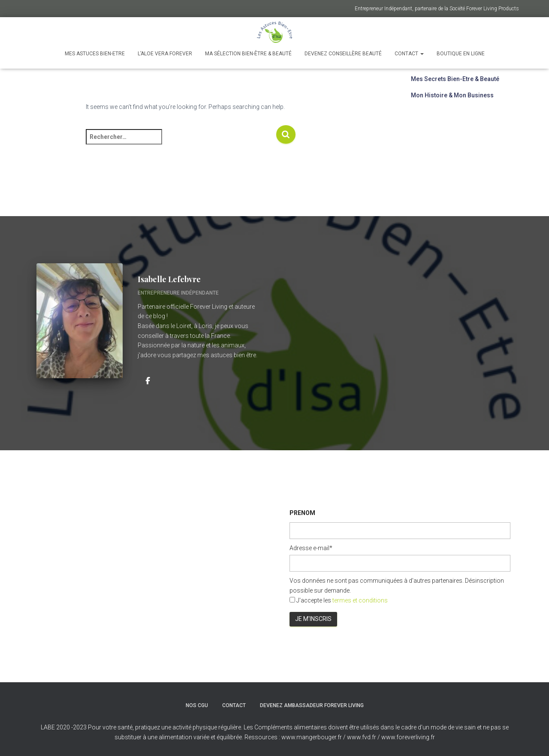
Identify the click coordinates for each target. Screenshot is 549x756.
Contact (409, 54)
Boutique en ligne (461, 54)
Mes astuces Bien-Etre (95, 54)
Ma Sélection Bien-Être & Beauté (248, 54)
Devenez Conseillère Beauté (343, 54)
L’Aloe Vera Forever (165, 54)
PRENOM (302, 513)
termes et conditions (360, 600)
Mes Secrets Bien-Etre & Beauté (455, 79)
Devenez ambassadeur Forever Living (312, 705)
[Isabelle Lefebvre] (148, 380)
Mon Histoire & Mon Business (452, 95)
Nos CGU (197, 705)
